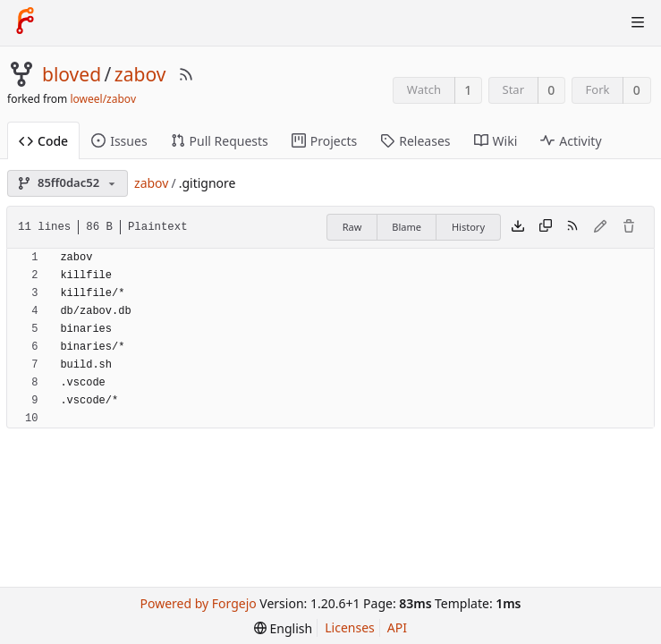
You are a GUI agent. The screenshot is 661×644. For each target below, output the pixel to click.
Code (43, 141)
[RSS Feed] (186, 74)
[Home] (25, 22)
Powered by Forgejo (199, 603)
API (397, 627)
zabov (140, 74)
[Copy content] (546, 227)
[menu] (283, 628)
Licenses (350, 627)
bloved (72, 74)
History (468, 227)
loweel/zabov (103, 99)
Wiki (496, 141)
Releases (415, 141)
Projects (324, 141)
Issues (119, 141)
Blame (407, 227)
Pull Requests (220, 141)
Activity (571, 141)
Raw (352, 227)
